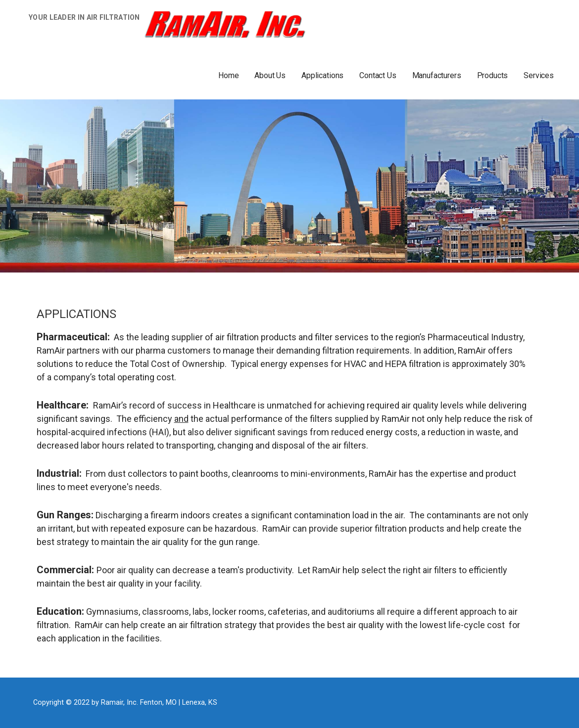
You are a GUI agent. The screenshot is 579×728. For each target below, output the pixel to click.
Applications (322, 75)
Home (228, 75)
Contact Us (378, 75)
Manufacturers (437, 75)
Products (493, 75)
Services (539, 75)
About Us (270, 75)
